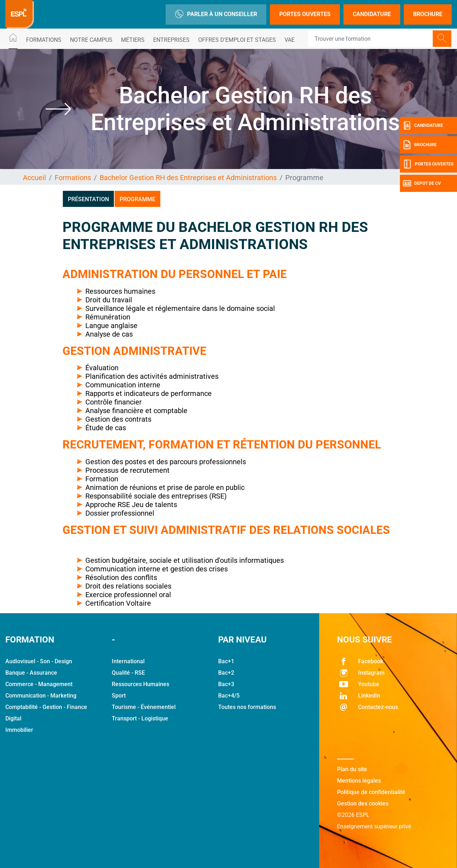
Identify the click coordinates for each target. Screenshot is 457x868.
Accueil (34, 178)
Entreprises (171, 40)
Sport (119, 696)
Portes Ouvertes (305, 14)
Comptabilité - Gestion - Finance (46, 707)
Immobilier (19, 730)
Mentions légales (359, 781)
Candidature (372, 14)
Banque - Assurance (31, 673)
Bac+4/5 (229, 696)
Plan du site (352, 769)
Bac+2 (226, 673)
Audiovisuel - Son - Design (39, 661)
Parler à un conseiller (216, 14)
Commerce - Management (39, 684)
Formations (44, 40)
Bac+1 (226, 661)
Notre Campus (91, 40)
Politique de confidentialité (371, 792)
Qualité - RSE (128, 673)
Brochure (428, 14)
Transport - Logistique (140, 718)
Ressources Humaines (140, 684)
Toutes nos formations (247, 707)
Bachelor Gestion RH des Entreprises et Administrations (188, 178)
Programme (137, 199)
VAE (290, 40)
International (128, 661)
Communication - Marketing (41, 696)
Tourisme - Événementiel (144, 707)
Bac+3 (226, 684)
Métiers (133, 40)
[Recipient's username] (371, 39)
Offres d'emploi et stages (237, 40)
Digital (13, 718)
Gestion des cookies (363, 803)
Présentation (88, 199)
